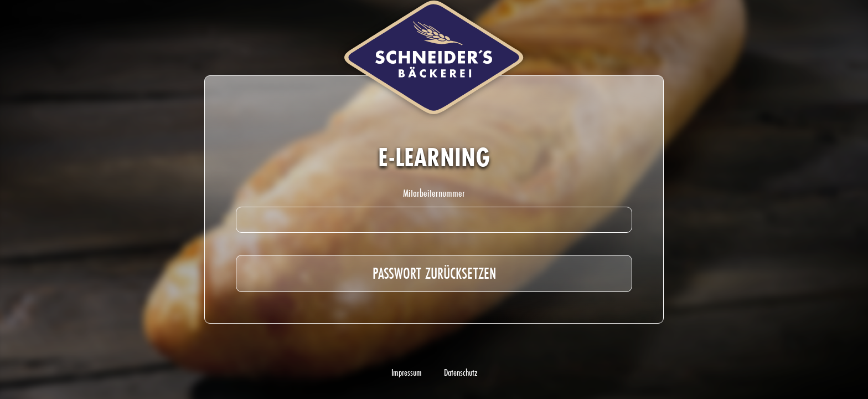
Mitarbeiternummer (434, 193)
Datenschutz (461, 372)
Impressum (407, 372)
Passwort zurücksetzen (434, 273)
